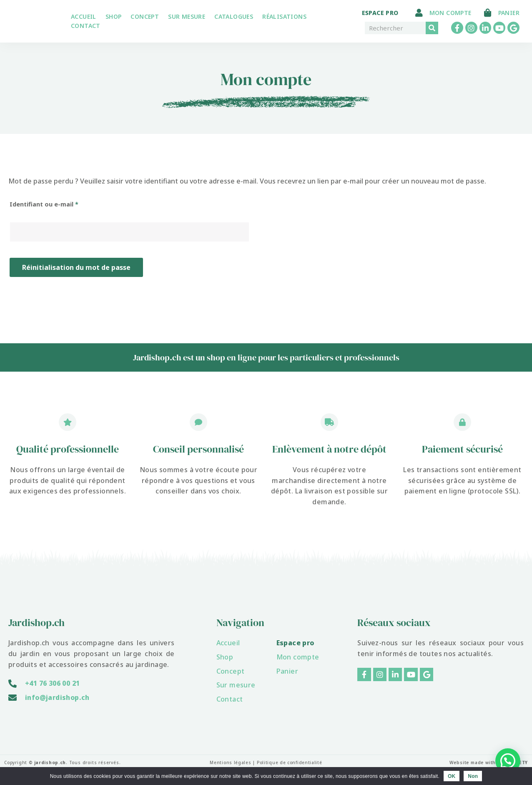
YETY (522, 762)
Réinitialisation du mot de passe (76, 267)
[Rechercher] (432, 28)
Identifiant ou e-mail (61, 203)
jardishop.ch (50, 762)
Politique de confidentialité (290, 762)
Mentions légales (230, 762)
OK (452, 776)
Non (473, 776)
